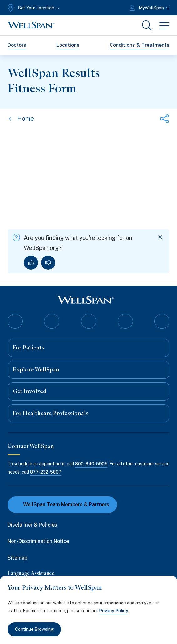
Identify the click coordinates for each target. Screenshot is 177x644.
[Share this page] (164, 119)
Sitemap (17, 558)
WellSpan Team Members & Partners (62, 504)
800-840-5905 (91, 464)
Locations (68, 45)
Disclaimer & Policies (32, 525)
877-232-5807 (46, 472)
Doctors (17, 45)
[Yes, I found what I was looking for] (31, 263)
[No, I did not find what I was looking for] (48, 263)
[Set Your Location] (33, 8)
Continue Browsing (34, 629)
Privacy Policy (114, 611)
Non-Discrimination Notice (38, 541)
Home (21, 119)
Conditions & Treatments (140, 45)
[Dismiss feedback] (160, 237)
